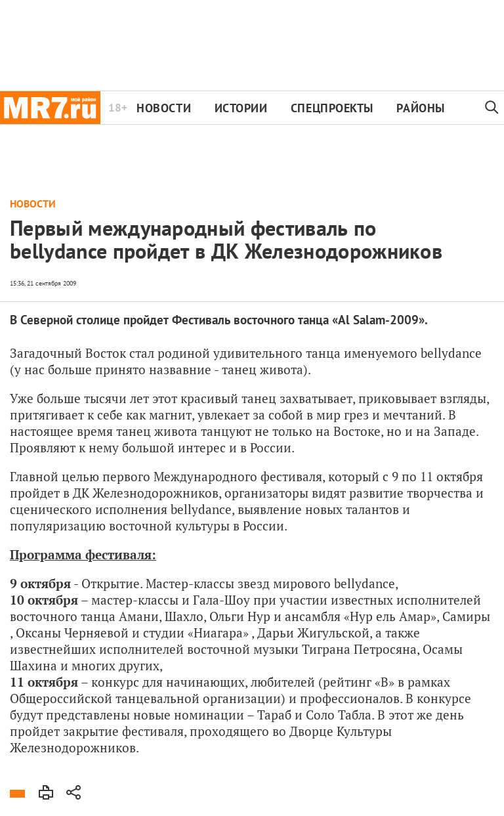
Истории (241, 108)
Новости (164, 108)
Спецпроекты (332, 108)
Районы (420, 108)
